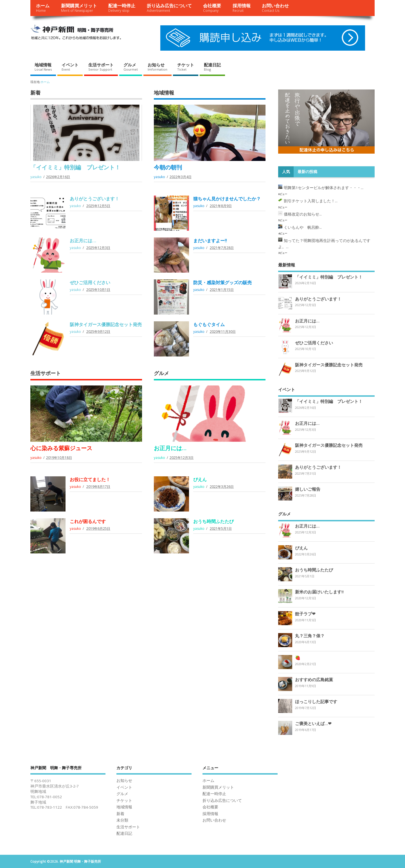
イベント (70, 67)
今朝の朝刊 (168, 167)
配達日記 (212, 67)
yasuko (36, 177)
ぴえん (200, 479)
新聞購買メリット (79, 8)
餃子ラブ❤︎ (305, 614)
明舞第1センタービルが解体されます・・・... (324, 188)
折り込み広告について (169, 8)
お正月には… (83, 241)
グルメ (131, 67)
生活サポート (101, 67)
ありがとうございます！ (94, 199)
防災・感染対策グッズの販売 (222, 282)
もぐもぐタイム (209, 324)
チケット (186, 67)
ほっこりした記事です (316, 701)
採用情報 (242, 8)
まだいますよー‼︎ (210, 241)
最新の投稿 (307, 172)
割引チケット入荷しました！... (311, 201)
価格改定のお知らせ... (303, 214)
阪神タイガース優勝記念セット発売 (106, 324)
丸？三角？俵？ (310, 636)
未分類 (122, 820)
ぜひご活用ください (90, 282)
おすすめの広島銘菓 (314, 679)
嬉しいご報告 (308, 489)
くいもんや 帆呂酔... (303, 227)
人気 (286, 172)
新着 (35, 93)
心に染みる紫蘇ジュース (61, 448)
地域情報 (43, 67)
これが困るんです (88, 521)
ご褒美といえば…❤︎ (313, 723)
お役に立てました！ (90, 479)
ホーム (43, 8)
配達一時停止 (122, 8)
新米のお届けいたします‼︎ (319, 592)
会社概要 (212, 8)
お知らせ (157, 67)
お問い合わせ (275, 8)
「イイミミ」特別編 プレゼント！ (75, 167)
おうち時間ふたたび (213, 521)
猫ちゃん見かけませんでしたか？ (227, 199)
